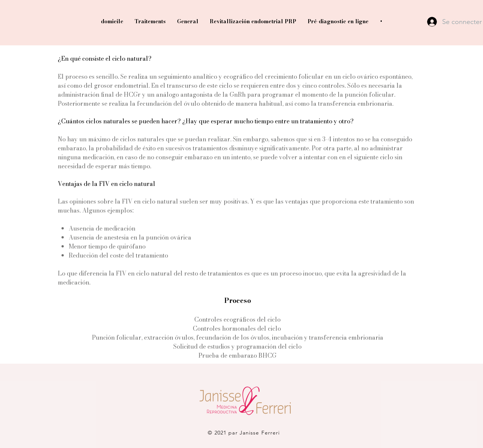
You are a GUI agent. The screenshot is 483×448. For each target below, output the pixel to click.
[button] (381, 22)
